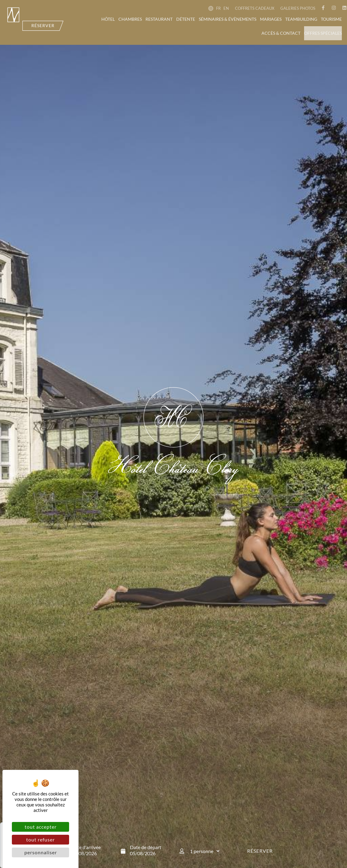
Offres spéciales (323, 33)
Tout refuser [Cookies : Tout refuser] (40, 839)
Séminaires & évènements (228, 19)
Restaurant (159, 19)
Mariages (271, 19)
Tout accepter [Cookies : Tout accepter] (41, 827)
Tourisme (331, 19)
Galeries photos (298, 8)
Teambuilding (301, 19)
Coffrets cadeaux (255, 8)
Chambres (130, 19)
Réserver (260, 851)
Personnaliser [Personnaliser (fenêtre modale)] (41, 852)
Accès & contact (281, 33)
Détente (186, 19)
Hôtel (108, 19)
